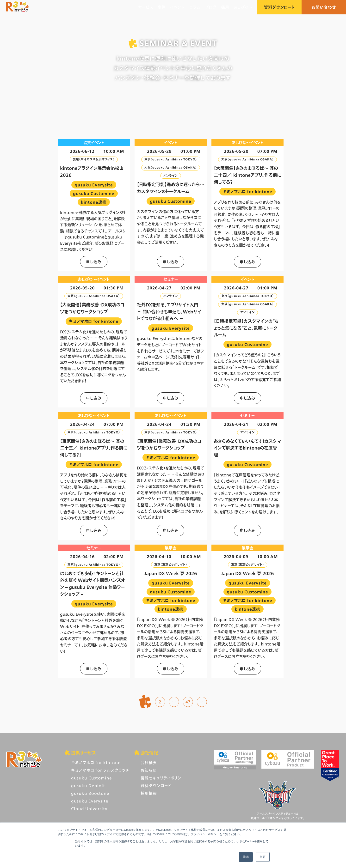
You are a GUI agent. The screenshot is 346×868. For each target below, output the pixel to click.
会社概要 (149, 762)
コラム (195, 7)
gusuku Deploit (88, 786)
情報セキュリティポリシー (163, 778)
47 (188, 702)
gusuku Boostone (90, 793)
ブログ (211, 7)
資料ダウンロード (279, 7)
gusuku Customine (92, 778)
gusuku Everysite (90, 801)
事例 (162, 7)
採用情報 (149, 793)
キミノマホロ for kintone (96, 762)
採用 (225, 7)
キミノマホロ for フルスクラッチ (100, 770)
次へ (202, 702)
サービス (146, 7)
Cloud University (89, 809)
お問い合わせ (324, 7)
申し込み (94, 262)
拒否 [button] (263, 857)
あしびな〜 (243, 7)
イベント (177, 7)
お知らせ (148, 770)
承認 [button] (246, 857)
